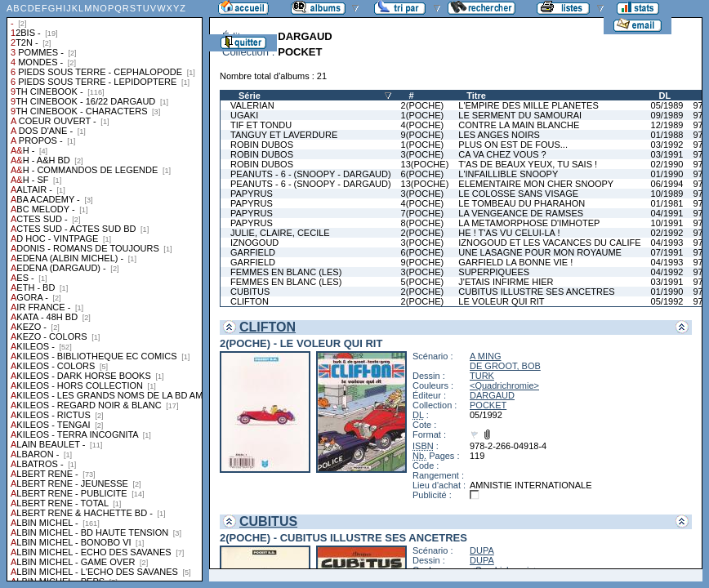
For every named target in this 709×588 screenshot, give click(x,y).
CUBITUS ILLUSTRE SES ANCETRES (536, 292)
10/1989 (667, 194)
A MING (486, 356)
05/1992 (667, 301)
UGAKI (244, 115)
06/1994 (667, 184)
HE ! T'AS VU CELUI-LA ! (509, 233)
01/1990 (667, 174)
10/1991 (667, 223)
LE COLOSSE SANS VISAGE (518, 194)
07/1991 (667, 252)
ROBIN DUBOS (262, 145)
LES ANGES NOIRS (499, 135)
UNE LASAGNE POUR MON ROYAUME (540, 252)
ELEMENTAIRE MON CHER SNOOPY (536, 184)
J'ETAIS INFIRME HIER (506, 282)
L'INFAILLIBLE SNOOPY (508, 174)
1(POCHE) (423, 115)
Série (250, 96)
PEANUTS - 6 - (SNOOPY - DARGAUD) (311, 174)
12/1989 (667, 125)
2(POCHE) (423, 105)
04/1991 (667, 213)
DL (665, 96)
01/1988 (667, 135)
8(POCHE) (423, 223)
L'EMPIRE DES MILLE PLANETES (528, 105)
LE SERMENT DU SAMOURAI (520, 115)
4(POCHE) (423, 125)
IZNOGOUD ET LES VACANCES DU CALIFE (549, 243)
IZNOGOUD (254, 243)
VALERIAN (252, 105)
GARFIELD (253, 252)
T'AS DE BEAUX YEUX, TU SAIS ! (528, 164)
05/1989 (667, 105)
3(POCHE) (423, 154)
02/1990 (667, 164)
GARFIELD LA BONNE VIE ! (515, 262)
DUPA (482, 550)
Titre (476, 96)
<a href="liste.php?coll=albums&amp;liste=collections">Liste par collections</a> (105, 291)
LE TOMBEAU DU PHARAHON (522, 203)
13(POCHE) (425, 164)
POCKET (488, 405)
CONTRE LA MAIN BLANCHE (519, 125)
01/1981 (667, 203)
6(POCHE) (423, 174)
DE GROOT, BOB (505, 366)
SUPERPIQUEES (494, 272)
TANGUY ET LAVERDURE (284, 135)
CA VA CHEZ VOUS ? (502, 154)
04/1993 (667, 243)
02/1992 (667, 233)
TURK (482, 376)
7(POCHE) (423, 213)
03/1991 (667, 154)
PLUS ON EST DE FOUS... (513, 145)
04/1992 (667, 272)
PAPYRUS (252, 194)
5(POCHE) (423, 282)
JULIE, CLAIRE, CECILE (280, 233)
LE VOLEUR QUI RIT (501, 301)
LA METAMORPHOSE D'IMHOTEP (529, 223)
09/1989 (667, 115)
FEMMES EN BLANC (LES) (286, 272)
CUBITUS (250, 292)
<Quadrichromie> (504, 385)
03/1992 (667, 145)
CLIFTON (250, 301)
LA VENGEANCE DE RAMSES (521, 213)
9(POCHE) (423, 135)
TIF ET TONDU (261, 125)
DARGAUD (492, 395)
